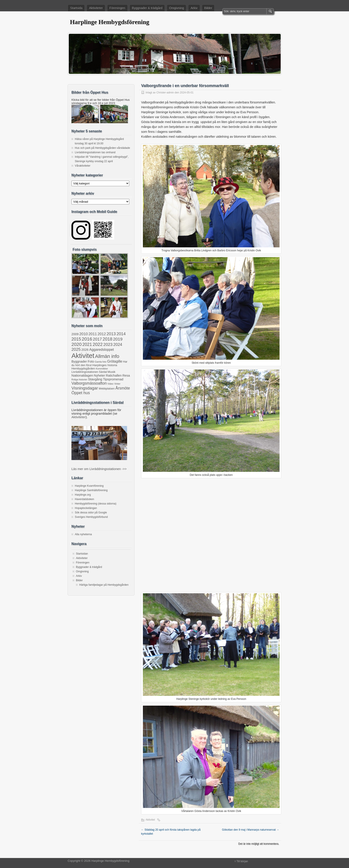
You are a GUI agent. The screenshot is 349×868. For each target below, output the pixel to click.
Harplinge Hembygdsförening (110, 22)
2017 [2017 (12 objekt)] (97, 339)
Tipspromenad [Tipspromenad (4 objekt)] (113, 379)
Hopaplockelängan (86, 508)
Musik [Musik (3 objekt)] (111, 372)
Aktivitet (150, 820)
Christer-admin (165, 93)
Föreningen (117, 8)
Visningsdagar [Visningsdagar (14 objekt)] (85, 388)
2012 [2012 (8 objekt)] (102, 334)
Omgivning (177, 8)
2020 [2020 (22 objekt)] (77, 344)
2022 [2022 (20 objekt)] (98, 344)
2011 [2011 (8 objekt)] (93, 334)
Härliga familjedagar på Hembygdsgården (104, 585)
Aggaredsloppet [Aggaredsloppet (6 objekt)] (101, 350)
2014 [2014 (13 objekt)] (121, 334)
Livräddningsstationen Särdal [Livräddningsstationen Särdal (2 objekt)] (89, 372)
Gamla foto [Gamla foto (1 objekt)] (101, 362)
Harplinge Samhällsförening (91, 490)
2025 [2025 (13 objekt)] (76, 349)
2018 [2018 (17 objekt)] (108, 339)
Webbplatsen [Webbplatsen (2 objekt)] (107, 389)
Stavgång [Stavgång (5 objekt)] (95, 379)
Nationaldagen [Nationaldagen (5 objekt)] (82, 375)
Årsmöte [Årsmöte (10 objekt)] (123, 388)
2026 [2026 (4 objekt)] (85, 350)
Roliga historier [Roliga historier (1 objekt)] (79, 379)
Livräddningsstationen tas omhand (95, 152)
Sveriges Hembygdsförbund (91, 517)
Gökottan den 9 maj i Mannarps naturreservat (251, 830)
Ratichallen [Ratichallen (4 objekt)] (114, 375)
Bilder (208, 8)
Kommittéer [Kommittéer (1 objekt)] (102, 369)
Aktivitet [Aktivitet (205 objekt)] (83, 356)
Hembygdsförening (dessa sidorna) (96, 504)
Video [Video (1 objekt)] (111, 384)
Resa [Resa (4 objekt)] (126, 375)
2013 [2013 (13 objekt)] (111, 334)
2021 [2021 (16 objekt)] (87, 344)
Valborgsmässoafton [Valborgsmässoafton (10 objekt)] (89, 383)
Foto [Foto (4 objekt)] (91, 361)
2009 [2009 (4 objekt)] (75, 334)
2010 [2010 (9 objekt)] (83, 334)
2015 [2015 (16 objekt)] (76, 339)
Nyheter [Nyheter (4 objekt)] (99, 375)
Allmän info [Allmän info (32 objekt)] (107, 356)
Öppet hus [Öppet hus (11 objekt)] (81, 393)
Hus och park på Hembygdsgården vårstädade (102, 148)
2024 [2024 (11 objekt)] (118, 345)
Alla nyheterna (83, 534)
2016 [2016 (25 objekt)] (87, 339)
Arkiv (194, 8)
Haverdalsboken (84, 499)
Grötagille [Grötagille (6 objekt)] (115, 361)
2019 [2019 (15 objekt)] (118, 339)
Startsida (76, 8)
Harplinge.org (83, 495)
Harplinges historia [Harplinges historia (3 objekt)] (105, 365)
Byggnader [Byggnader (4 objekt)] (79, 361)
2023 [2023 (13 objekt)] (108, 344)
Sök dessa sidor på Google (91, 513)
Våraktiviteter (83, 166)
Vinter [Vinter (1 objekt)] (117, 384)
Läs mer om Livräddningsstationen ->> (99, 469)
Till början (242, 861)
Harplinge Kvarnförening (89, 486)
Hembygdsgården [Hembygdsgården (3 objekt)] (83, 368)
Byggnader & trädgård (147, 8)
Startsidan (82, 554)
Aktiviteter (96, 8)
